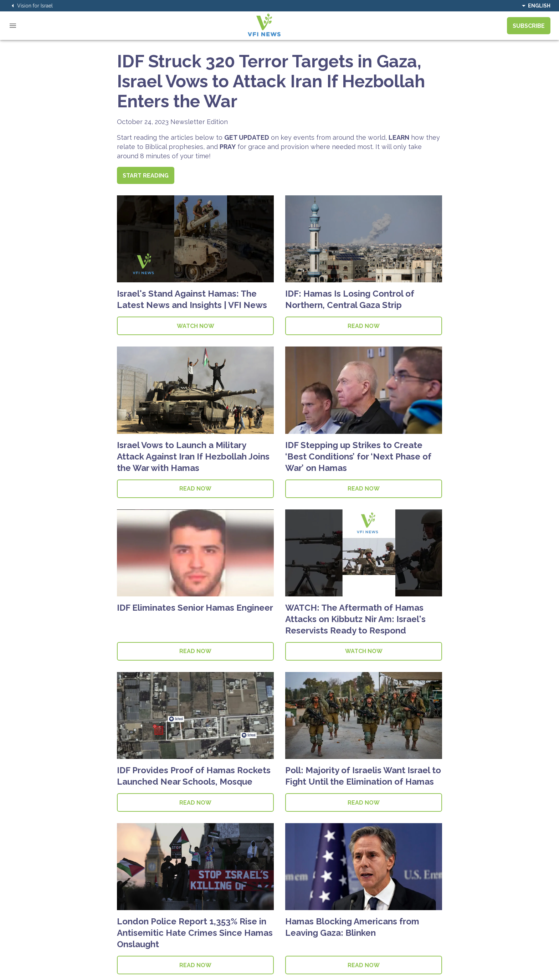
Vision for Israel (31, 6)
